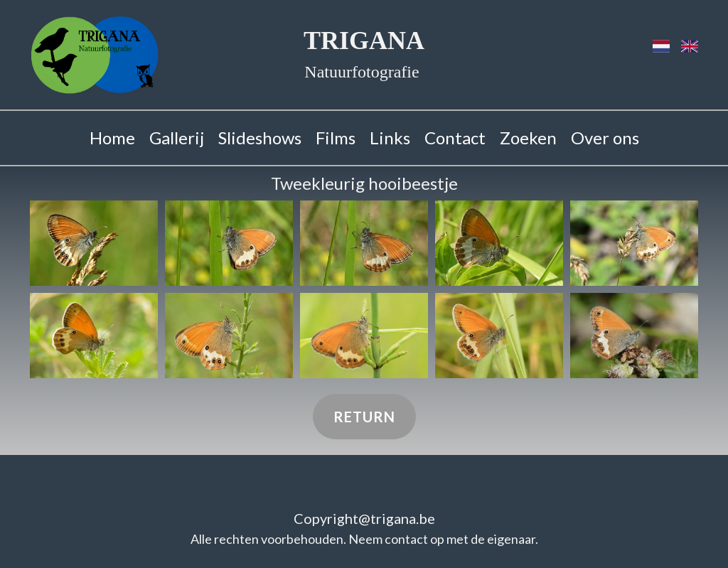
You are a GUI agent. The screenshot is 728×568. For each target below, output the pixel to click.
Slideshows (260, 138)
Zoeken (528, 138)
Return (364, 417)
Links (390, 138)
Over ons (605, 138)
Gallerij (177, 138)
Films (336, 138)
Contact (455, 138)
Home (112, 138)
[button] (94, 243)
